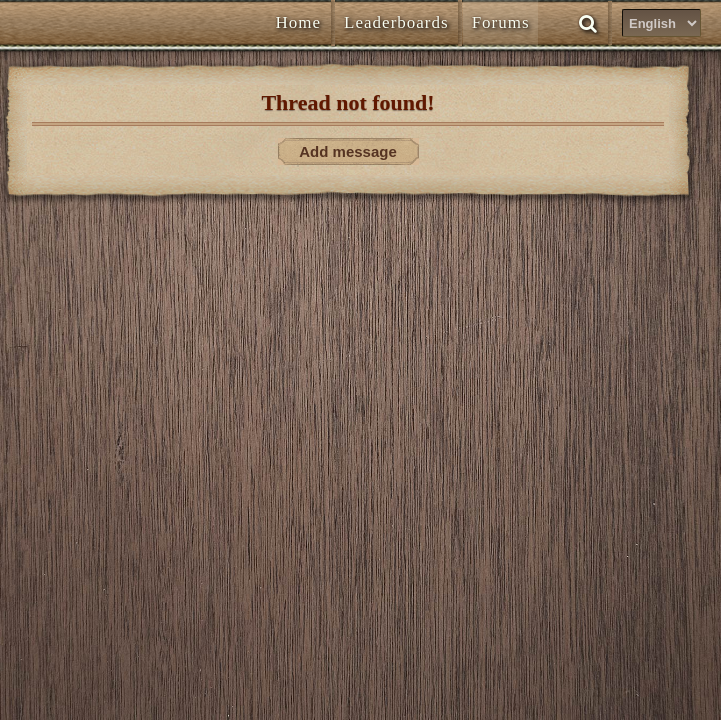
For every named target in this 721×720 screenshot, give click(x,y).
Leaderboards (396, 22)
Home (299, 22)
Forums (501, 22)
